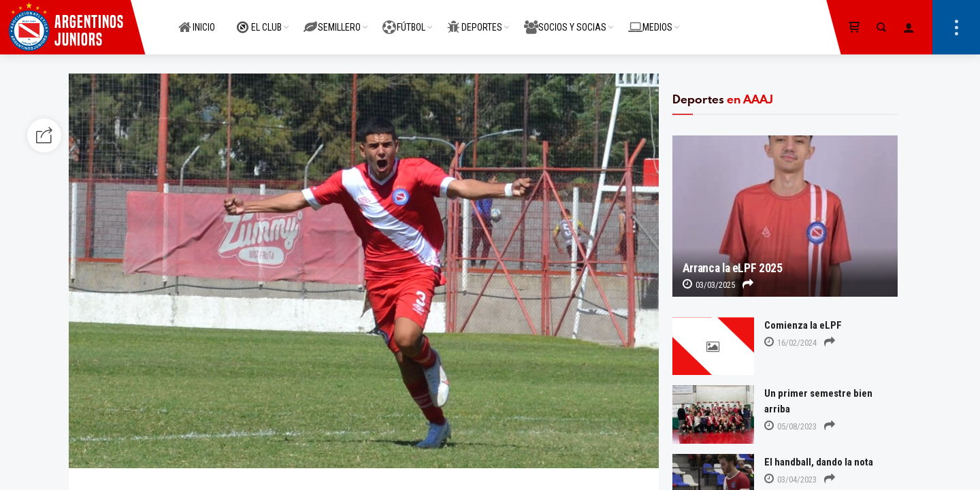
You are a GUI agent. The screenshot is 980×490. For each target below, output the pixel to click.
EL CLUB (259, 20)
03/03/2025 (709, 285)
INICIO (197, 20)
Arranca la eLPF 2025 (733, 268)
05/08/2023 (790, 426)
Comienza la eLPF (803, 325)
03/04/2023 (790, 479)
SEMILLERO (332, 20)
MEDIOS (650, 20)
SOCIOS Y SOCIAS (565, 20)
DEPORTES (475, 20)
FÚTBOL (404, 20)
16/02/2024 (790, 343)
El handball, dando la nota (819, 462)
